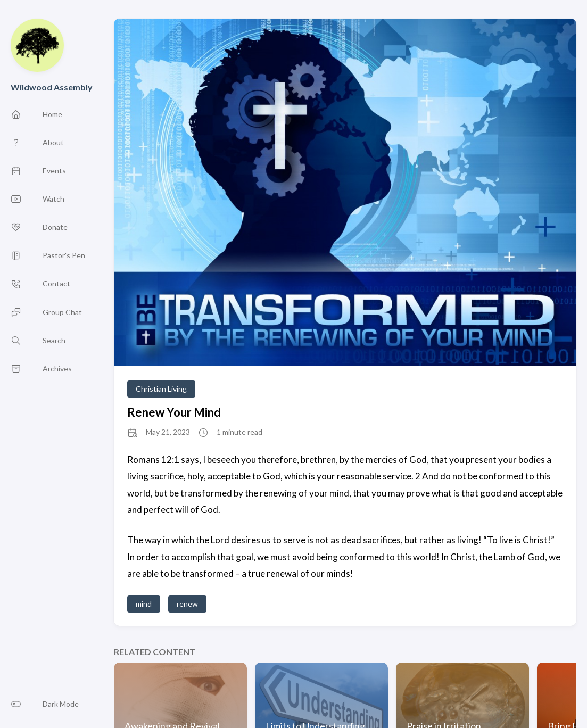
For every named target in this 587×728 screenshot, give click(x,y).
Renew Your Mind (174, 412)
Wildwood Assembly (52, 87)
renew (187, 604)
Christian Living (161, 389)
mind (144, 604)
